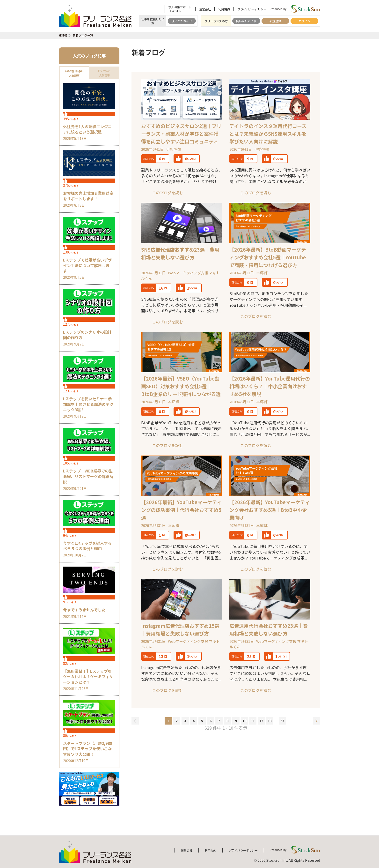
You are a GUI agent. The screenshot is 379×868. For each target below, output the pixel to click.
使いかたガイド (182, 21)
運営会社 (205, 9)
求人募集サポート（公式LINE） (180, 9)
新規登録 (275, 21)
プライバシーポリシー (252, 9)
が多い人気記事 (74, 73)
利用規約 (224, 9)
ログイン (305, 21)
